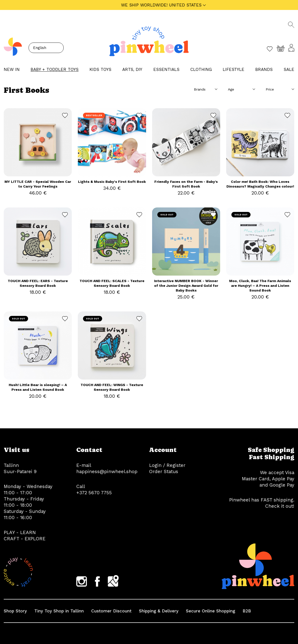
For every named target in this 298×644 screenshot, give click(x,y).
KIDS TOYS (100, 69)
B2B (247, 611)
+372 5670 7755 (94, 493)
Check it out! (280, 506)
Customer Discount (111, 611)
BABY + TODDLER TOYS (55, 69)
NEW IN (12, 69)
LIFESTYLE (234, 69)
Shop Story (15, 611)
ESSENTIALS (166, 69)
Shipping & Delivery (159, 611)
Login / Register (167, 465)
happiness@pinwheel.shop (107, 471)
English (40, 48)
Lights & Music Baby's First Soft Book (112, 182)
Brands (264, 69)
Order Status (164, 471)
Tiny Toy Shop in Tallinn (59, 611)
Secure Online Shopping (211, 611)
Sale (289, 69)
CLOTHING (201, 69)
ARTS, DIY (132, 69)
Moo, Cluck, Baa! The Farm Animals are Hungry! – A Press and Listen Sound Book (260, 286)
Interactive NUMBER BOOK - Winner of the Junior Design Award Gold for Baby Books (186, 286)
